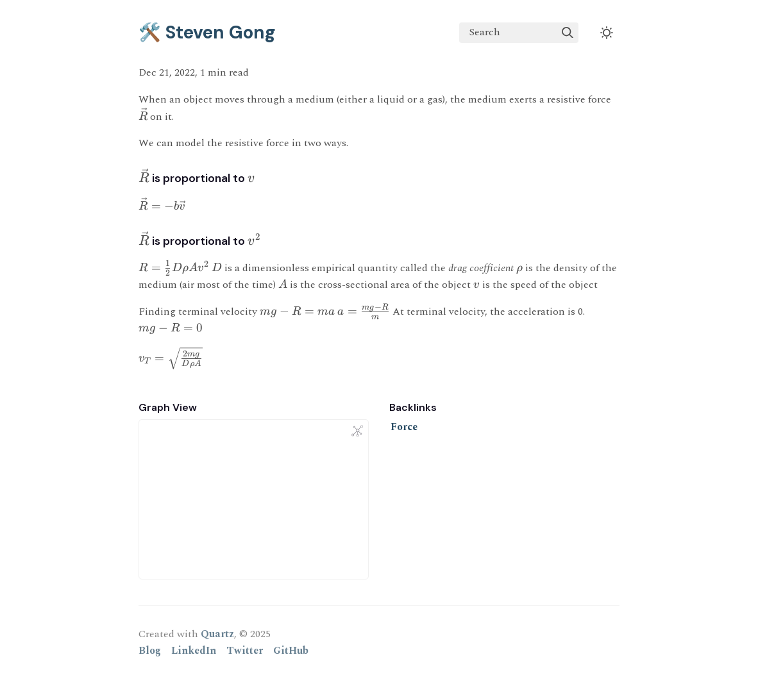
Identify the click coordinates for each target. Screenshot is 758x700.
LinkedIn (194, 651)
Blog (150, 651)
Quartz (217, 634)
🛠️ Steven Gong (207, 32)
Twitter (245, 651)
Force (404, 427)
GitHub (291, 651)
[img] (568, 33)
